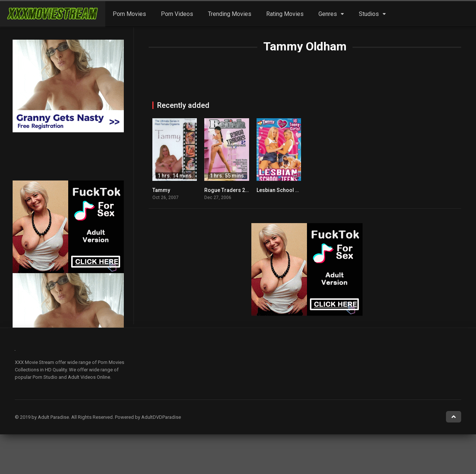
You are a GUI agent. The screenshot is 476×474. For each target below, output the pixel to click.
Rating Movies (285, 14)
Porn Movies (129, 14)
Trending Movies (230, 14)
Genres (328, 14)
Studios (369, 14)
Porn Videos (177, 14)
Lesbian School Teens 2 (285, 190)
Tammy (161, 190)
